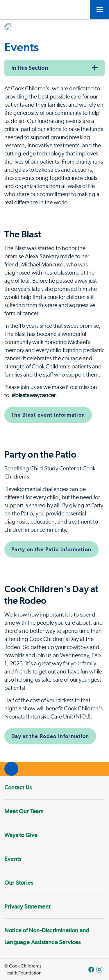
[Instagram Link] (99, 970)
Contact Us (18, 787)
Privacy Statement (27, 906)
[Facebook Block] (91, 970)
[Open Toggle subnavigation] (100, 9)
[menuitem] (54, 788)
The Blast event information (48, 415)
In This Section (30, 68)
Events (13, 859)
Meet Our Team (24, 811)
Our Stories (19, 883)
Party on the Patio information (51, 549)
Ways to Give (21, 835)
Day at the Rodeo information (50, 736)
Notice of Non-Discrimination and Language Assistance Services (47, 936)
